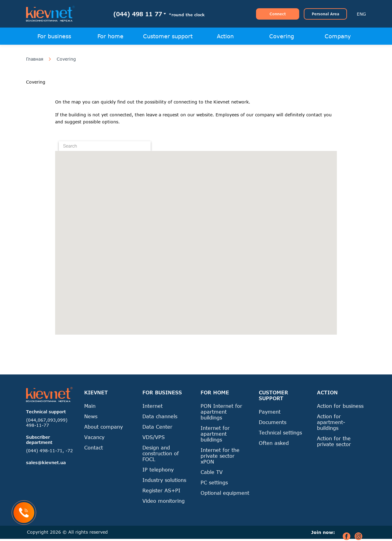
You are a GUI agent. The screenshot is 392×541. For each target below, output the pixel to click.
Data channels (160, 416)
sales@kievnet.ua (46, 462)
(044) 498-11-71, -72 (49, 451)
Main (90, 406)
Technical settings (280, 432)
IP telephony (158, 470)
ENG (361, 14)
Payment (270, 412)
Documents (273, 422)
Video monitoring (164, 501)
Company (338, 36)
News (91, 416)
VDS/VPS (154, 437)
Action (225, 36)
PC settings (214, 482)
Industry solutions (164, 480)
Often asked (274, 443)
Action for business (340, 406)
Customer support (168, 36)
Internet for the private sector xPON (220, 456)
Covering (282, 36)
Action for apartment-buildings (331, 422)
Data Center (157, 427)
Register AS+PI (161, 490)
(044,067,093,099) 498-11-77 (47, 423)
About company (104, 427)
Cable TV (212, 472)
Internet (153, 406)
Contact (94, 447)
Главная (35, 59)
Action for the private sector (334, 441)
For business (54, 36)
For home (110, 36)
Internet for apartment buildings (215, 434)
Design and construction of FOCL (161, 453)
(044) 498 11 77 (138, 14)
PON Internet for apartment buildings (221, 412)
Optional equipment (225, 493)
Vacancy (94, 437)
